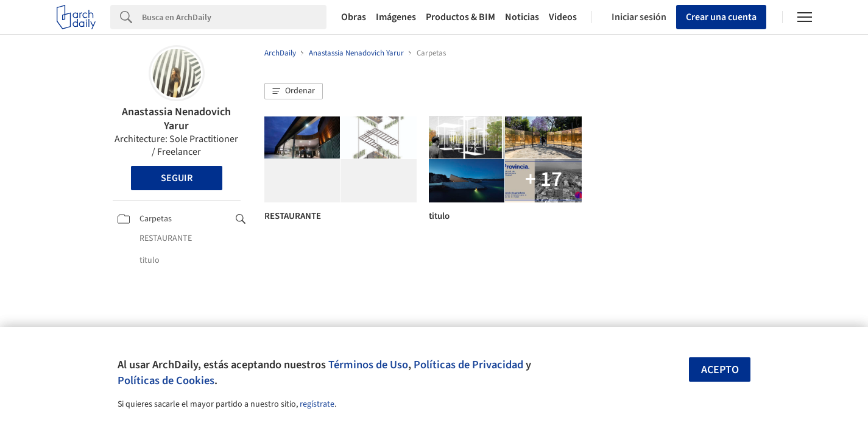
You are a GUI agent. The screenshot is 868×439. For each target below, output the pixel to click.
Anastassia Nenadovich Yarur (176, 119)
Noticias (522, 17)
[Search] (234, 17)
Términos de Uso (368, 365)
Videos (563, 17)
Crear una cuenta (721, 17)
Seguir (177, 178)
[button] (294, 91)
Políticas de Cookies (166, 380)
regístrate (317, 404)
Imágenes (396, 17)
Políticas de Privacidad (468, 365)
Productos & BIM (460, 17)
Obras (354, 17)
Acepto (720, 370)
